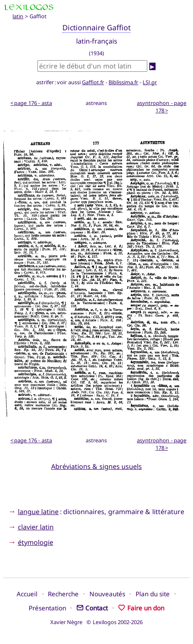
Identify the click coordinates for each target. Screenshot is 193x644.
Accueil (27, 594)
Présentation (47, 608)
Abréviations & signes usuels (96, 466)
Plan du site (153, 594)
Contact (92, 608)
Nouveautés (107, 594)
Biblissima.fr (123, 82)
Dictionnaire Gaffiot (96, 27)
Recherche (63, 594)
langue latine (38, 512)
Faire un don (141, 608)
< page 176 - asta (31, 103)
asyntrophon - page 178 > (162, 107)
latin (18, 16)
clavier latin (36, 527)
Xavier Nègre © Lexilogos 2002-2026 (97, 622)
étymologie (36, 542)
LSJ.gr (150, 82)
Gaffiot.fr (93, 82)
